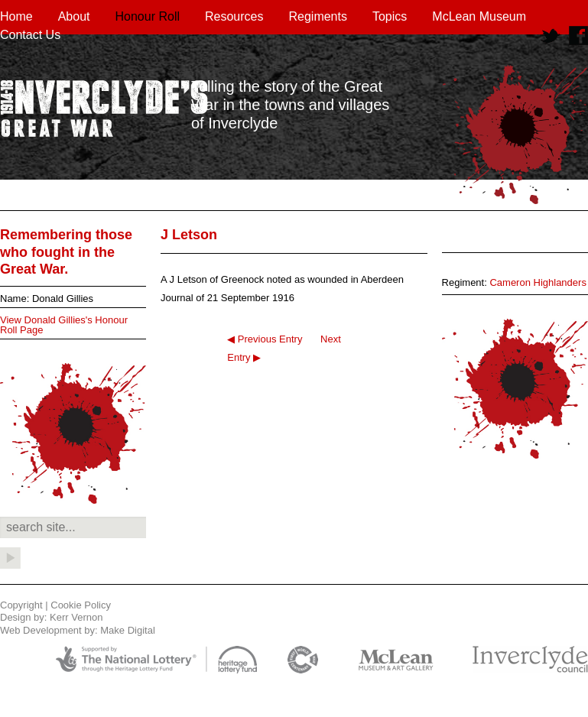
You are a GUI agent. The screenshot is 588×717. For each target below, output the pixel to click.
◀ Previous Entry (265, 339)
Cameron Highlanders (538, 282)
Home (16, 16)
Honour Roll (148, 16)
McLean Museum (479, 16)
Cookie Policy (81, 605)
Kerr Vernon (76, 617)
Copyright (21, 605)
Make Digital (128, 630)
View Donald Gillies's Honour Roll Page (64, 325)
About (74, 16)
